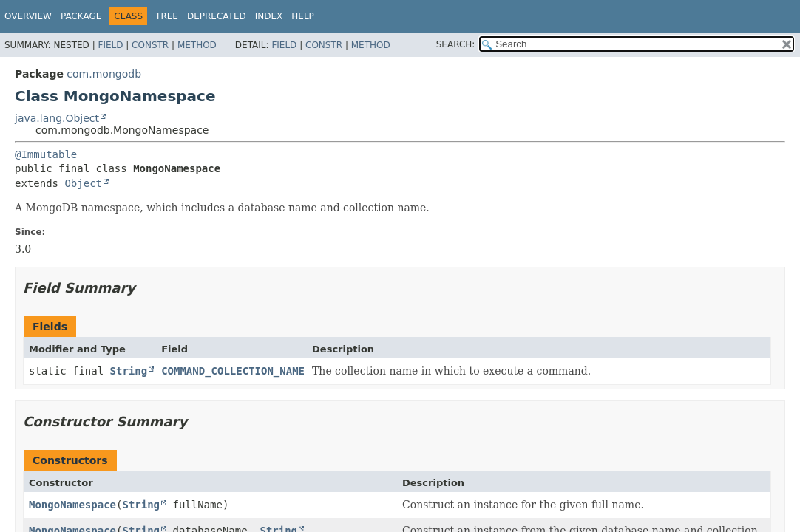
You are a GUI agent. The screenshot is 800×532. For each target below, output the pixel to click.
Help (303, 16)
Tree (167, 16)
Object (83, 183)
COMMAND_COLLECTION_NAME (233, 371)
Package (81, 16)
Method (197, 45)
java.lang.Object (57, 118)
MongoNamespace (72, 505)
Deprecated (217, 16)
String (129, 371)
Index (269, 16)
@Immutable (46, 154)
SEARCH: (456, 44)
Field (110, 45)
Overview (28, 16)
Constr (150, 45)
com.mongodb (104, 74)
